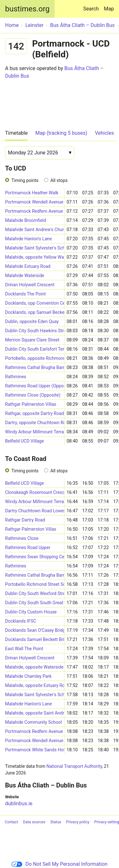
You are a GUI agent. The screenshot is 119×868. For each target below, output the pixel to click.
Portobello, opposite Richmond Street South (35, 358)
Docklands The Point (25, 294)
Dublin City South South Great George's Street (35, 603)
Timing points (25, 180)
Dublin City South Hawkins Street (35, 331)
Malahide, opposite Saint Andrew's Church (35, 713)
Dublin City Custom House (31, 612)
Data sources (34, 822)
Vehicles (104, 133)
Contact (11, 822)
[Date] (40, 153)
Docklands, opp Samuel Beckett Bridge (35, 312)
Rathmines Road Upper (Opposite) (35, 386)
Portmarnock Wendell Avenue (34, 202)
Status (56, 822)
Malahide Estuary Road (28, 266)
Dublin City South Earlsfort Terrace (35, 349)
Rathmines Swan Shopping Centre (35, 557)
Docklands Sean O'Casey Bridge (35, 630)
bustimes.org (27, 9)
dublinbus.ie (19, 803)
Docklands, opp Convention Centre (35, 303)
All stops (59, 180)
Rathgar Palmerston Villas (31, 404)
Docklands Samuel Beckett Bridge (35, 639)
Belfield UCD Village (24, 441)
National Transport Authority (74, 766)
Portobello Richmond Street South (35, 584)
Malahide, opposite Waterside (34, 667)
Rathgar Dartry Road (25, 520)
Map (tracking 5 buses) (61, 133)
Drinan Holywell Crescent (30, 285)
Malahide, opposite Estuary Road (35, 685)
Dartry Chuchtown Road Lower (35, 511)
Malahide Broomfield (26, 220)
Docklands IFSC (21, 621)
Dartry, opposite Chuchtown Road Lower (35, 423)
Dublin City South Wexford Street (35, 593)
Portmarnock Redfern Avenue (34, 211)
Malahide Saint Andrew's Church (35, 230)
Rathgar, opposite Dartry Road (35, 413)
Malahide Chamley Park (28, 676)
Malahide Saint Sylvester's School (35, 248)
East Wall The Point (24, 649)
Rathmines (16, 377)
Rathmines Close (22, 538)
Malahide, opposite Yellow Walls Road (35, 257)
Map (109, 9)
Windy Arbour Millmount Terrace (35, 432)
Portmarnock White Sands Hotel (35, 750)
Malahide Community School (33, 722)
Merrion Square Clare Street (32, 340)
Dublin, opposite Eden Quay (32, 321)
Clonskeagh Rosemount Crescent (35, 492)
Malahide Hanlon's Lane (28, 239)
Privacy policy (78, 822)
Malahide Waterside (25, 275)
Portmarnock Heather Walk (32, 193)
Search (92, 6)
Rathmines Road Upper (28, 547)
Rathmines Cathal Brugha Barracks (35, 367)
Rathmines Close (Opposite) (33, 395)
